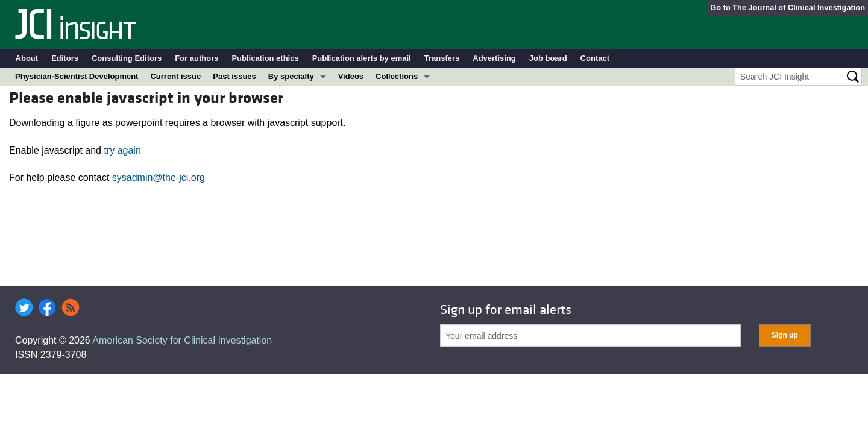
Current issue (175, 76)
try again (122, 150)
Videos (351, 76)
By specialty (291, 76)
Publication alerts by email (362, 58)
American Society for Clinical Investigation (182, 340)
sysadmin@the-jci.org (159, 178)
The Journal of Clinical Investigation (799, 8)
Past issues (234, 76)
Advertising (494, 58)
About (27, 58)
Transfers (442, 58)
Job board (548, 58)
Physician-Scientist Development (77, 76)
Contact (595, 58)
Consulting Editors (127, 58)
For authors (197, 58)
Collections (397, 76)
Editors (65, 58)
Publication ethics (265, 58)
